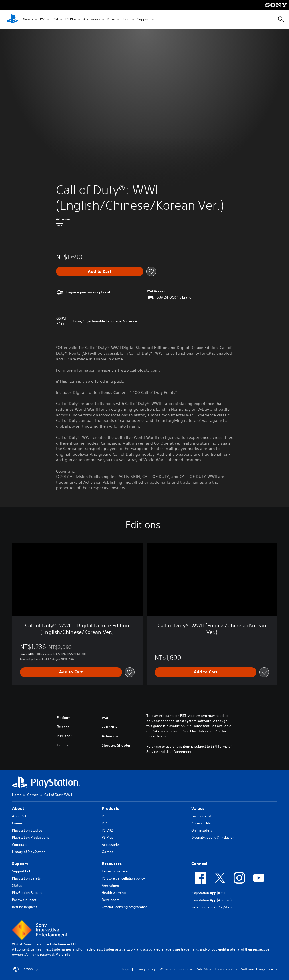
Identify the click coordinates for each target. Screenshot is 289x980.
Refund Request (24, 907)
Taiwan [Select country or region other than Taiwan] (26, 969)
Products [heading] (110, 808)
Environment (201, 816)
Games (28, 20)
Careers (18, 823)
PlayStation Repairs (27, 893)
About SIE (19, 816)
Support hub (22, 871)
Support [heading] (20, 864)
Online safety (202, 830)
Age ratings (111, 885)
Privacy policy (145, 969)
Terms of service (115, 871)
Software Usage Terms (259, 969)
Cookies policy (226, 969)
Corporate (20, 845)
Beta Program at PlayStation (213, 907)
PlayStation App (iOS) (208, 893)
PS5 (43, 20)
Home (17, 795)
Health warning (114, 893)
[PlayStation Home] (12, 19)
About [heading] (18, 808)
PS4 (55, 20)
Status (17, 885)
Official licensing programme (124, 907)
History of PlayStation (29, 852)
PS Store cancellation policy (123, 878)
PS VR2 (107, 830)
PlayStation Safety (26, 878)
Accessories (92, 20)
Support (143, 20)
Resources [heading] (112, 864)
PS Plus (71, 20)
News (111, 20)
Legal (126, 969)
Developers (111, 900)
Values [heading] (198, 808)
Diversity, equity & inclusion (213, 837)
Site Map (204, 969)
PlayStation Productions (31, 837)
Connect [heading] (199, 864)
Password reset (24, 900)
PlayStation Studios (27, 830)
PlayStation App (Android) (211, 900)
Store (126, 20)
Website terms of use (176, 969)
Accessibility (201, 823)
